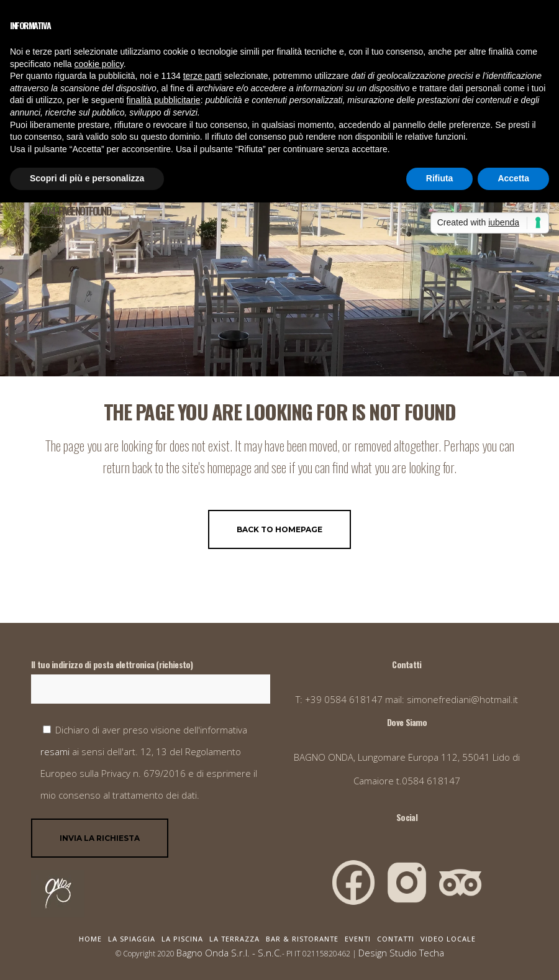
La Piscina (182, 939)
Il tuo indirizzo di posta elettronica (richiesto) (151, 681)
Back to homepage (279, 529)
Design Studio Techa (401, 953)
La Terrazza (234, 939)
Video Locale (448, 939)
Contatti (396, 939)
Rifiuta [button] (440, 178)
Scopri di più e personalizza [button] (87, 178)
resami (56, 751)
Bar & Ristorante (302, 939)
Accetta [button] (513, 178)
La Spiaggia (132, 939)
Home (90, 939)
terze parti (202, 76)
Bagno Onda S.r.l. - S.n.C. (229, 953)
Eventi (358, 939)
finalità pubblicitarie (164, 100)
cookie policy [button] (99, 64)
